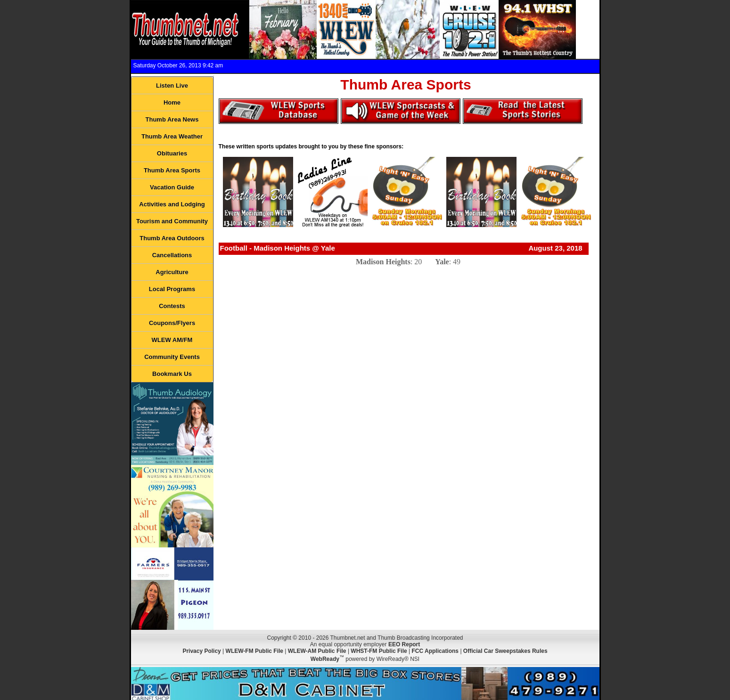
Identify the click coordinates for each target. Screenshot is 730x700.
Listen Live (172, 85)
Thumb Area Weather (172, 136)
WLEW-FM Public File (254, 651)
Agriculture (172, 272)
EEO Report (404, 644)
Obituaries (172, 153)
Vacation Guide (172, 187)
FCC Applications (435, 651)
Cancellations (172, 255)
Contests (172, 306)
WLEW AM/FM (172, 340)
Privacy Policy (201, 651)
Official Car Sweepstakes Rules (505, 651)
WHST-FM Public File (379, 651)
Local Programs (172, 289)
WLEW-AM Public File (317, 651)
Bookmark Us (172, 374)
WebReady (325, 659)
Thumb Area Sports (172, 170)
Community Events (172, 357)
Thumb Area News (172, 119)
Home (172, 102)
